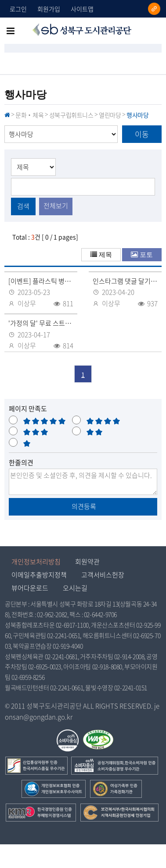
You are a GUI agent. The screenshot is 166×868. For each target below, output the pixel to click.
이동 (142, 134)
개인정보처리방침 (36, 562)
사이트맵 (82, 9)
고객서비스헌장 (103, 575)
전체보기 (56, 206)
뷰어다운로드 (30, 588)
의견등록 (83, 506)
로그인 (18, 9)
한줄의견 (21, 462)
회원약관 (87, 562)
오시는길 (75, 588)
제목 (105, 254)
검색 (23, 206)
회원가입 (49, 9)
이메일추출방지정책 (39, 575)
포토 (146, 254)
